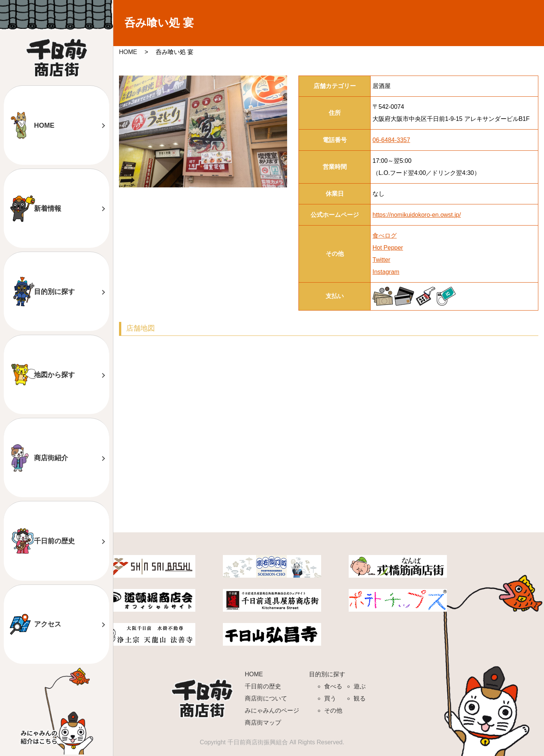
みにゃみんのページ (272, 710)
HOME (44, 125)
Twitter (381, 260)
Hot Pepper (388, 248)
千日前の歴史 (54, 541)
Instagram (386, 272)
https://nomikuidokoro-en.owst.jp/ (417, 215)
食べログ (385, 236)
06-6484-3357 (391, 140)
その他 (333, 710)
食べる (333, 686)
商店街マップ (263, 723)
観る (360, 698)
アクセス (48, 624)
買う (330, 698)
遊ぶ (360, 686)
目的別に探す (54, 292)
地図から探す (54, 375)
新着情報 (48, 209)
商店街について (266, 698)
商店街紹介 (51, 458)
